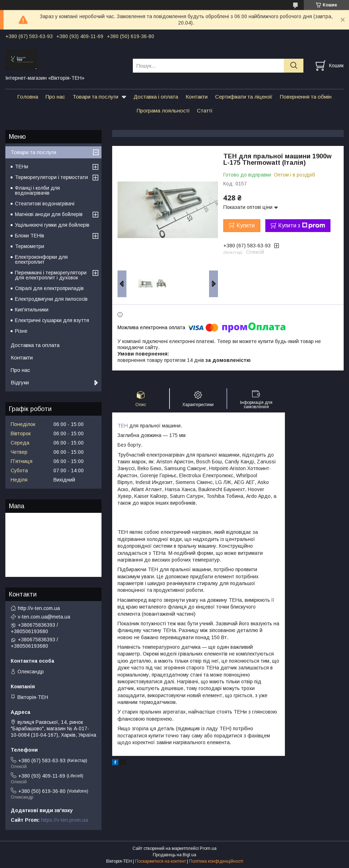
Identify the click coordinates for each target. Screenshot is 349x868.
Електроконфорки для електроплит (41, 259)
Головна (28, 97)
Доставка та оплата (35, 345)
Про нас (55, 97)
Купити (246, 225)
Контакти (197, 97)
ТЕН (123, 426)
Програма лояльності (163, 111)
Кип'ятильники (32, 310)
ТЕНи (22, 167)
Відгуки (20, 382)
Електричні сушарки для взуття (52, 320)
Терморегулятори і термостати (51, 177)
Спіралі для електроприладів (49, 288)
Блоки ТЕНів (30, 236)
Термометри (30, 246)
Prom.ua (208, 848)
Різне (21, 331)
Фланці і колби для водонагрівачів (37, 190)
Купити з (302, 226)
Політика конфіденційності (216, 861)
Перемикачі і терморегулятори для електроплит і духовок (51, 275)
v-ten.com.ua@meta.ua (44, 617)
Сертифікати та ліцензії (244, 97)
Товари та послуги (95, 97)
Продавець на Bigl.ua (174, 855)
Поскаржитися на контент (160, 861)
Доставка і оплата (156, 97)
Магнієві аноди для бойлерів (49, 214)
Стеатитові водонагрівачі (45, 204)
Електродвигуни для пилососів (51, 299)
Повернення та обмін (306, 97)
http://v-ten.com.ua (39, 608)
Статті (205, 111)
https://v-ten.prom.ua (64, 820)
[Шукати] (294, 66)
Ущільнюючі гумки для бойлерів (52, 225)
